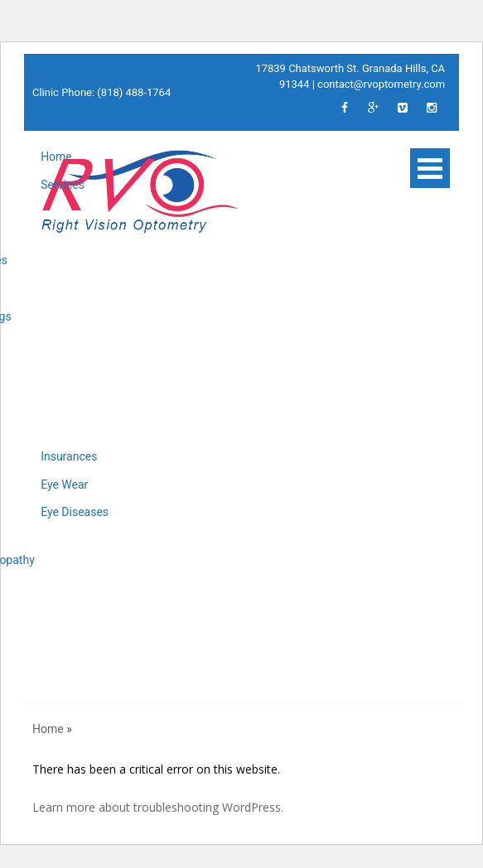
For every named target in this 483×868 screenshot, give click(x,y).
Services (63, 185)
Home (56, 157)
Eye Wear (64, 485)
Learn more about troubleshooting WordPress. (158, 807)
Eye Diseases (75, 512)
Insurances (69, 456)
